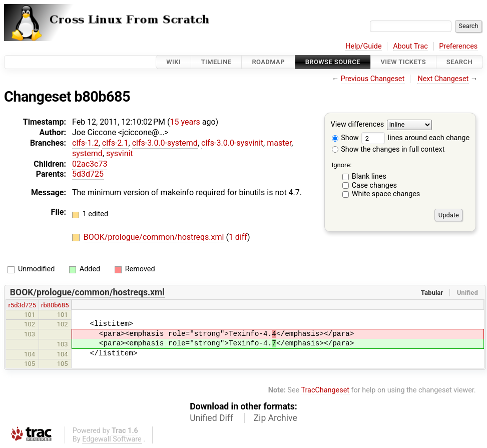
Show (345, 138)
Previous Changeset (373, 79)
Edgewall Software (112, 439)
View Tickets (403, 62)
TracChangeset (325, 390)
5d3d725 (88, 174)
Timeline (216, 62)
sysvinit (120, 153)
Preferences (458, 46)
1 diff (238, 237)
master (279, 143)
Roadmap (268, 62)
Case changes (374, 185)
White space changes (386, 194)
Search (459, 62)
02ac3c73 (90, 164)
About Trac (410, 46)
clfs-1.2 (85, 143)
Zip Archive (276, 418)
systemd (87, 153)
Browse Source (333, 62)
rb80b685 (55, 305)
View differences (358, 125)
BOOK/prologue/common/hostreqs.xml (155, 237)
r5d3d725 (22, 305)
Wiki (173, 62)
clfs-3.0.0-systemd (165, 143)
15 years (185, 122)
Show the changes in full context (388, 149)
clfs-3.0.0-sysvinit (232, 143)
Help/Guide (363, 46)
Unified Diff (211, 418)
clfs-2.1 (115, 143)
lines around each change (415, 138)
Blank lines (369, 176)
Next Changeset (443, 79)
